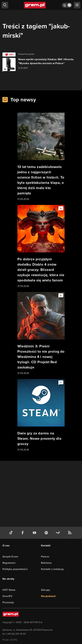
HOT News (9, 590)
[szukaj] (5, 5)
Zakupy (45, 590)
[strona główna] (35, 5)
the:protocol (48, 596)
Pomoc (45, 557)
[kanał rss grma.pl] (70, 533)
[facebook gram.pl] (23, 533)
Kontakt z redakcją (52, 569)
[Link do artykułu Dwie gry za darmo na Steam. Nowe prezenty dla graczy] (41, 415)
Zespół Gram (10, 557)
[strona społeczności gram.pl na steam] (59, 533)
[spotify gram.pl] (47, 533)
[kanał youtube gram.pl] (35, 533)
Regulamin (9, 563)
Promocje (8, 602)
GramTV (7, 596)
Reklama (46, 563)
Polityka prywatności (15, 569)
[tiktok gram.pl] (12, 533)
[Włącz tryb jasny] (67, 5)
